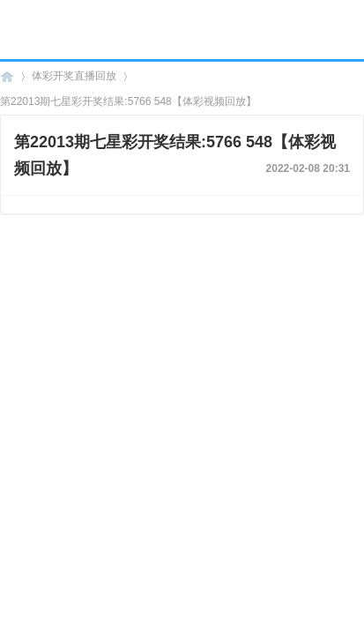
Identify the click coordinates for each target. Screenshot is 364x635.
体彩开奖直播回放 (74, 76)
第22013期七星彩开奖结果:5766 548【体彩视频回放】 (128, 101)
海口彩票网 (7, 76)
